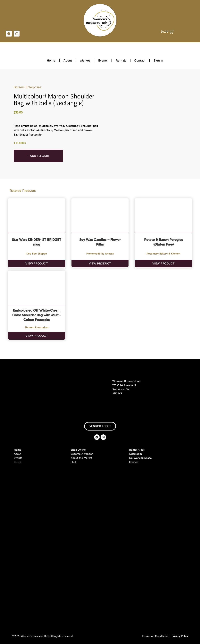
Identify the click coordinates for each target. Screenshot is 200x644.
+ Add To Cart (39, 156)
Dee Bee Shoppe (37, 254)
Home (51, 60)
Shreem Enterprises (27, 87)
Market (85, 60)
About (68, 60)
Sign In (158, 60)
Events (103, 60)
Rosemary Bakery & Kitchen (163, 254)
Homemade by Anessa (100, 254)
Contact (140, 60)
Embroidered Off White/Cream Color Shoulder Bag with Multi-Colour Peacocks (37, 315)
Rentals (121, 60)
